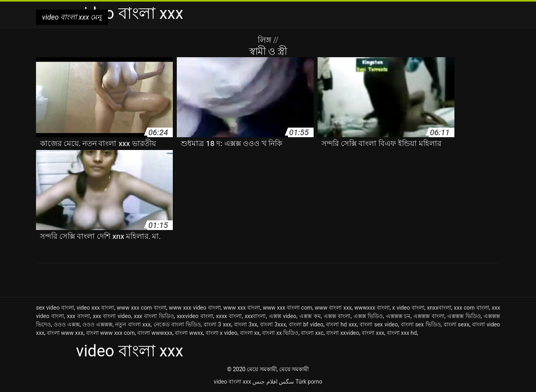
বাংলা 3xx (246, 324)
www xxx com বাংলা (142, 308)
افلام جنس (265, 382)
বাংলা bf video (306, 324)
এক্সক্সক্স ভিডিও (464, 316)
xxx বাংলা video (112, 316)
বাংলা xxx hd (402, 333)
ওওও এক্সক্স (67, 324)
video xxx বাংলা (95, 308)
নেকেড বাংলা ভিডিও (177, 324)
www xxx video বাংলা (195, 308)
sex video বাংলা (55, 308)
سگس (286, 382)
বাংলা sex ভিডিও (421, 324)
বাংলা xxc (312, 333)
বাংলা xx (250, 333)
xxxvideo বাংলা (195, 316)
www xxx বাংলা (242, 308)
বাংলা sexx (457, 324)
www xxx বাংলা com (288, 308)
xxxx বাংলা (229, 316)
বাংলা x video (221, 333)
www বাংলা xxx (333, 308)
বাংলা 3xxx (273, 324)
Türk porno (309, 382)
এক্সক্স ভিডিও (368, 316)
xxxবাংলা (255, 316)
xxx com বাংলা (472, 308)
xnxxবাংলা (439, 308)
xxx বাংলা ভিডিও (154, 316)
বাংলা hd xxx (341, 324)
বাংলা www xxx (65, 333)
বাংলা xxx (373, 333)
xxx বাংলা (78, 316)
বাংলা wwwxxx (155, 333)
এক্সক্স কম (310, 316)
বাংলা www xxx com (110, 333)
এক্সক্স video (283, 316)
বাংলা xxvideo (343, 333)
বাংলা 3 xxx (217, 324)
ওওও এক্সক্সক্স (97, 324)
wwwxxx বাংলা (372, 308)
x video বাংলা (408, 308)
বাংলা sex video (379, 324)
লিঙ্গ (265, 40)
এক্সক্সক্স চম (398, 316)
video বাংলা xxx (232, 382)
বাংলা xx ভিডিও (280, 333)
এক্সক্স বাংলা (337, 316)
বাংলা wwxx (189, 333)
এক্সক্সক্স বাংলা (429, 316)
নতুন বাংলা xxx (133, 324)
